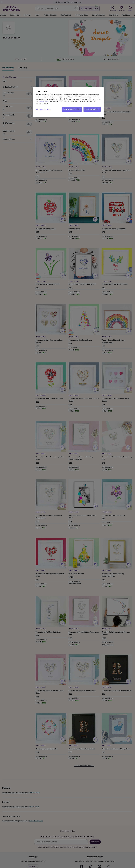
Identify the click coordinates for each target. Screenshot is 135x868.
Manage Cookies (43, 109)
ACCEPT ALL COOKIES (92, 109)
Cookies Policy (44, 101)
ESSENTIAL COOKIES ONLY (72, 109)
